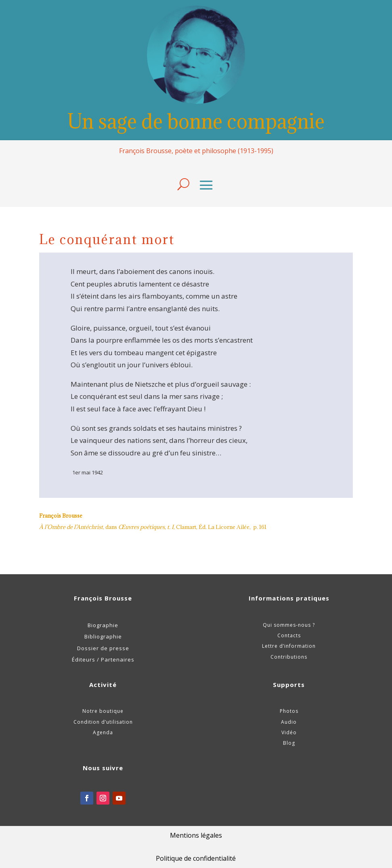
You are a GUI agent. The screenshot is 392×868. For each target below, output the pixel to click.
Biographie (103, 625)
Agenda (103, 732)
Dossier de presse (103, 648)
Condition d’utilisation (103, 722)
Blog (289, 743)
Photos (289, 711)
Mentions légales (196, 835)
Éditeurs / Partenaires (103, 659)
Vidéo (289, 732)
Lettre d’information (289, 646)
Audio (289, 722)
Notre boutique (103, 711)
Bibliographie (103, 636)
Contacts (289, 635)
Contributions (289, 657)
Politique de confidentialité (196, 858)
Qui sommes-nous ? (289, 625)
